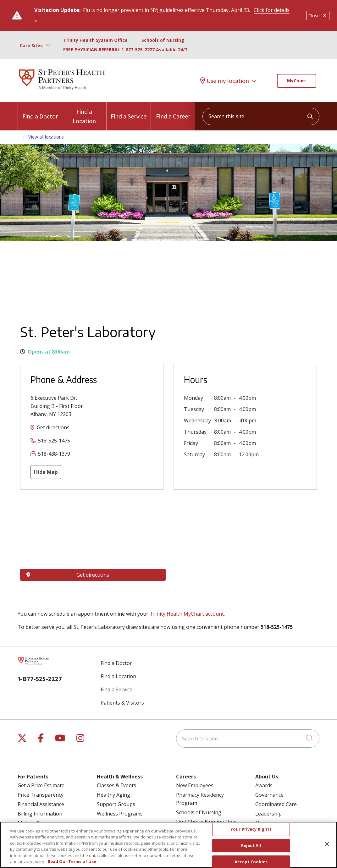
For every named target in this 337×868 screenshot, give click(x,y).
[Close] (327, 844)
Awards (264, 785)
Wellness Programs (120, 814)
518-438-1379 (54, 454)
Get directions (53, 427)
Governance (269, 795)
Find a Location (84, 113)
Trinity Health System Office (95, 40)
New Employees (195, 785)
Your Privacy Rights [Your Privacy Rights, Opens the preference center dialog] (251, 829)
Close (318, 16)
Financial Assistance (41, 804)
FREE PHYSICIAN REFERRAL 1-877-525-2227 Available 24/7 (125, 49)
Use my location (225, 81)
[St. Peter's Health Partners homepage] (62, 90)
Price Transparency (41, 795)
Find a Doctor (40, 111)
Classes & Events (116, 785)
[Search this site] (261, 116)
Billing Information (40, 814)
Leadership (268, 814)
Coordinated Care (276, 804)
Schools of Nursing (163, 40)
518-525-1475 (54, 441)
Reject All (251, 845)
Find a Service (129, 111)
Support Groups (116, 804)
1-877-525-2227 (40, 679)
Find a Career (173, 111)
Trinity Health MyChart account (187, 614)
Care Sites (31, 45)
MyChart (297, 81)
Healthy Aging (113, 795)
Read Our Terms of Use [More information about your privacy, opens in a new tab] (72, 861)
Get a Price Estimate (41, 785)
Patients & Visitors (122, 703)
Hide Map (46, 472)
